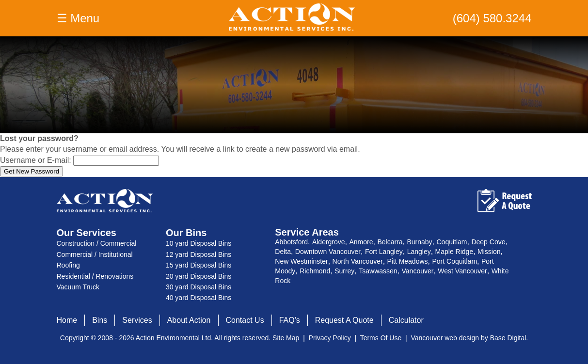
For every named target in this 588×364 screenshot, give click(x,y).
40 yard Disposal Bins (199, 298)
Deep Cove (488, 242)
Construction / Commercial (97, 243)
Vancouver (418, 271)
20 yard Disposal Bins (199, 276)
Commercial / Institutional (95, 254)
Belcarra (390, 242)
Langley (419, 252)
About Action (189, 320)
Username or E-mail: (36, 160)
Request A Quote (344, 320)
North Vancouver (358, 261)
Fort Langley (384, 252)
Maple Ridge (454, 252)
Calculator (406, 320)
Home (67, 320)
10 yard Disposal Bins (199, 243)
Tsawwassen (378, 271)
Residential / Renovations (95, 276)
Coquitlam (452, 242)
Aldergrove (329, 242)
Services (137, 320)
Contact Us (245, 320)
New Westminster (301, 261)
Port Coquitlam (454, 261)
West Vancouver (462, 271)
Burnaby (419, 242)
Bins (100, 320)
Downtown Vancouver (328, 252)
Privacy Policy (330, 338)
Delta (283, 252)
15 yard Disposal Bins (199, 265)
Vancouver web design (445, 338)
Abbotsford (291, 242)
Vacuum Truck (78, 287)
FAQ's (290, 320)
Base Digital (508, 338)
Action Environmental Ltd (174, 338)
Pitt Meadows (408, 261)
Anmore (361, 242)
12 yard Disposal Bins (199, 254)
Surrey (344, 271)
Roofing (68, 265)
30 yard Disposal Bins (199, 287)
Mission (489, 252)
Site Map (286, 338)
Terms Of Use (381, 338)
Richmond (315, 271)
